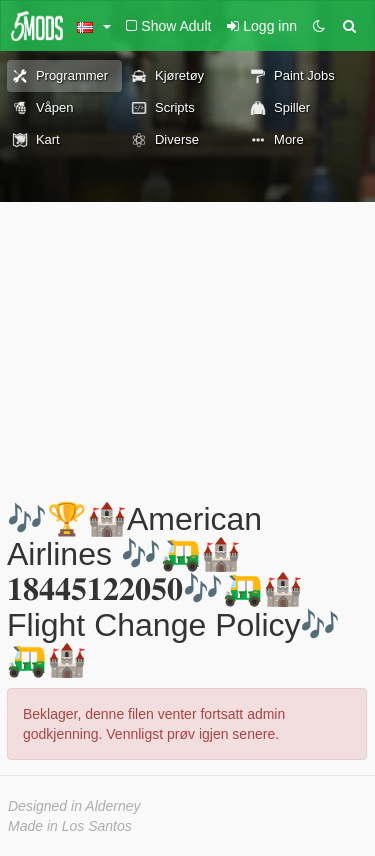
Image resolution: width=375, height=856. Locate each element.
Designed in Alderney (74, 806)
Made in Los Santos (70, 826)
